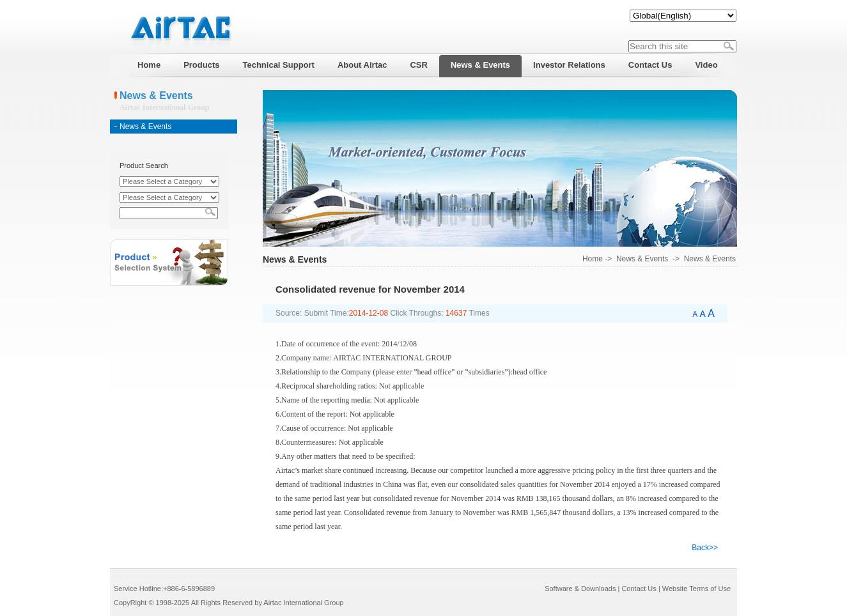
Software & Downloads (580, 589)
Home (593, 259)
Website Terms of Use (696, 589)
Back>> (705, 548)
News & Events (145, 127)
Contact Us (639, 589)
